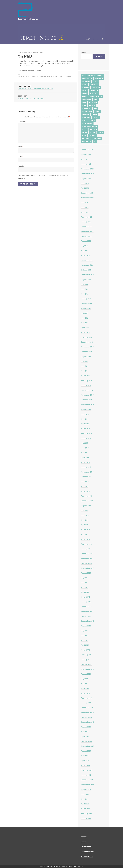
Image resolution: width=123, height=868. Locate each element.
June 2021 (85, 289)
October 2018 (86, 400)
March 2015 (85, 530)
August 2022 (86, 241)
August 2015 (86, 506)
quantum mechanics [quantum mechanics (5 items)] (90, 126)
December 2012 (87, 607)
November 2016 (87, 472)
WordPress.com (78, 866)
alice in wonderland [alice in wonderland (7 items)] (95, 75)
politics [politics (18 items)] (85, 120)
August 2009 (86, 751)
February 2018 (87, 433)
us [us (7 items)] (95, 141)
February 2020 (87, 337)
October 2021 (86, 270)
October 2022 (86, 236)
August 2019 (86, 356)
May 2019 (85, 371)
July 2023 (84, 203)
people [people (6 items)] (94, 114)
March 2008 (85, 809)
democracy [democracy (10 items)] (94, 90)
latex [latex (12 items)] (84, 105)
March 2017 (85, 462)
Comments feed (88, 851)
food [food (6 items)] (84, 96)
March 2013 (85, 597)
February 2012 (87, 655)
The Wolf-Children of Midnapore (46, 87)
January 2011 (86, 703)
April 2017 (85, 458)
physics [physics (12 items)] (96, 117)
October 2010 (86, 717)
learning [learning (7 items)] (92, 105)
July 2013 (84, 578)
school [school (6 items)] (92, 132)
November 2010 (87, 712)
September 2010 (87, 722)
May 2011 (85, 684)
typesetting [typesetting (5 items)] (87, 141)
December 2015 (87, 501)
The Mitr (40, 53)
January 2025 (86, 164)
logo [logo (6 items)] (96, 108)
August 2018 (86, 409)
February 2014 (87, 544)
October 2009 (86, 741)
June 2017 (85, 448)
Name (20, 147)
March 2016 (85, 491)
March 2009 (85, 765)
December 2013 (87, 554)
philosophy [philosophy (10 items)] (86, 117)
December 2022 (87, 227)
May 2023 (85, 212)
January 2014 (86, 549)
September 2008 (87, 785)
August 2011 (86, 674)
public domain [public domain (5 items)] (87, 123)
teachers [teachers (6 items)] (92, 135)
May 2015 (85, 520)
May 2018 (85, 419)
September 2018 (87, 405)
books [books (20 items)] (95, 81)
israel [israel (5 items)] (84, 102)
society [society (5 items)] (100, 132)
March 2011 (85, 693)
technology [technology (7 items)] (86, 138)
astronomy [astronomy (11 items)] (99, 78)
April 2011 (85, 688)
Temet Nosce (28, 19)
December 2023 (87, 193)
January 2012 (86, 660)
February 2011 (87, 698)
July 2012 (84, 631)
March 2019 (85, 376)
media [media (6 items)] (97, 111)
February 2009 (87, 770)
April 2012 (85, 645)
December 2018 (87, 390)
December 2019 (87, 342)
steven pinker (52, 76)
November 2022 (87, 231)
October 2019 (86, 352)
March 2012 (85, 650)
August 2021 (86, 280)
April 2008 (85, 804)
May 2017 (85, 453)
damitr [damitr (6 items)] (85, 90)
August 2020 (86, 308)
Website (21, 166)
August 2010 (86, 727)
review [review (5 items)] (85, 132)
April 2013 (85, 592)
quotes (27, 76)
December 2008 (87, 780)
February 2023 (87, 217)
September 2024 (87, 174)
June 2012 (85, 635)
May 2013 (85, 587)
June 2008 (85, 794)
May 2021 (85, 294)
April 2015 (85, 525)
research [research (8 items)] (94, 129)
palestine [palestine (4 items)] (86, 114)
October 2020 (86, 304)
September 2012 (87, 621)
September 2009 (87, 746)
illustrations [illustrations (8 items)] (87, 99)
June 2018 (85, 414)
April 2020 (85, 328)
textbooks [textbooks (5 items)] (97, 138)
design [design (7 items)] (85, 93)
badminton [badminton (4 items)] (86, 81)
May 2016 (85, 486)
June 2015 (85, 515)
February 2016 (87, 496)
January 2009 (86, 775)
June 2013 (85, 583)
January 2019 (86, 385)
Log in (83, 842)
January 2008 (86, 818)
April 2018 (85, 424)
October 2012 (86, 616)
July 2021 (84, 284)
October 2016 (86, 477)
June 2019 (85, 366)
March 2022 (85, 255)
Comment (22, 122)
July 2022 (84, 246)
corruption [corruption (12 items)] (96, 87)
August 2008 (86, 789)
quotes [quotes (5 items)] (85, 129)
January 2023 (86, 222)
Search (84, 53)
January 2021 (86, 299)
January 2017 (86, 467)
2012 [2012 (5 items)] (84, 75)
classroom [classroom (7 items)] (94, 84)
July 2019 (84, 361)
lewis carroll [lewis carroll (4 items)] (87, 108)
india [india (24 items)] (96, 99)
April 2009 (85, 761)
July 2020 (84, 313)
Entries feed (86, 847)
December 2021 (87, 260)
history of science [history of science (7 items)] (95, 96)
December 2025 (87, 150)
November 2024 (87, 169)
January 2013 (86, 602)
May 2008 (85, 799)
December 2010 (87, 708)
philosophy (43, 76)
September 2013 (87, 568)
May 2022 (85, 251)
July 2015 (84, 510)
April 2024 (85, 188)
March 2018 (85, 429)
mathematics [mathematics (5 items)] (87, 111)
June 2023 (85, 207)
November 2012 (87, 611)
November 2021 (87, 265)
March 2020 (85, 332)
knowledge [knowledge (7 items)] (93, 102)
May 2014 (85, 534)
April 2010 (85, 737)
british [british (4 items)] (85, 84)
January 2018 (86, 438)
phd (36, 76)
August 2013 (86, 573)
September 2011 (87, 669)
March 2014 (85, 539)
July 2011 (84, 679)
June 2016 (85, 482)
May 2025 (85, 159)
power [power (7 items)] (93, 120)
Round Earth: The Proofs (46, 97)
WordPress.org (87, 856)
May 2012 (85, 640)
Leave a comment (64, 76)
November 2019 (87, 347)
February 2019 (87, 381)
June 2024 (85, 183)
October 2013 (86, 563)
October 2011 (86, 664)
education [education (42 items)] (94, 93)
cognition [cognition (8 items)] (86, 87)
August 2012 (86, 626)
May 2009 (85, 756)
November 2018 (87, 395)
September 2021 (87, 275)
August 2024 (86, 178)
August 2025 (86, 154)
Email (20, 156)
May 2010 (85, 732)
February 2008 (87, 813)
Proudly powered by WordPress (49, 866)
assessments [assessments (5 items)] (87, 78)
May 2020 (85, 323)
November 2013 (87, 559)
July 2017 (84, 443)
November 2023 (87, 198)
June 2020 (85, 318)
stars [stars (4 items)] (84, 135)
